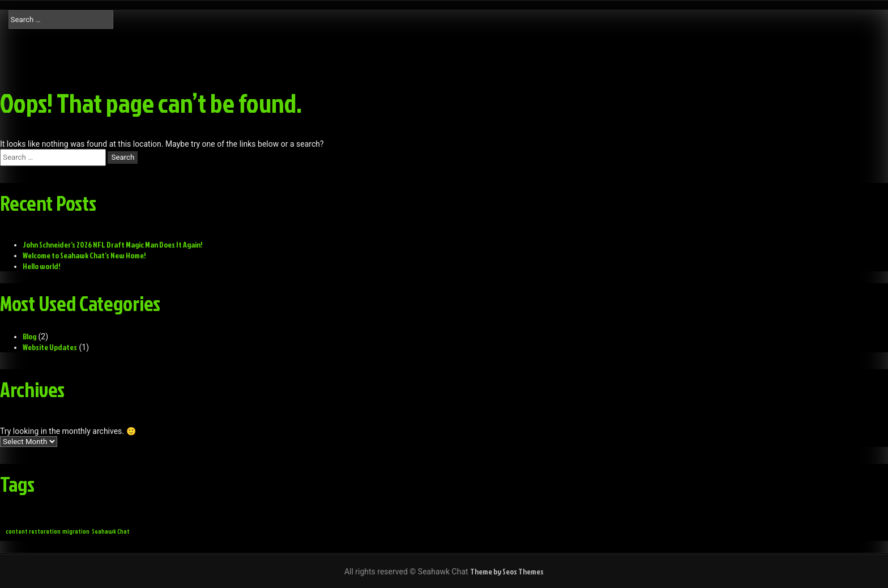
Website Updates (50, 347)
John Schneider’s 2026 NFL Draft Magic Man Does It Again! (113, 244)
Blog (29, 336)
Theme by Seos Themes (507, 571)
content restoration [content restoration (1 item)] (33, 531)
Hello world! (42, 266)
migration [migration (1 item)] (76, 531)
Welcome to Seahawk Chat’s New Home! (84, 255)
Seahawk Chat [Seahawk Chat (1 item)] (111, 531)
